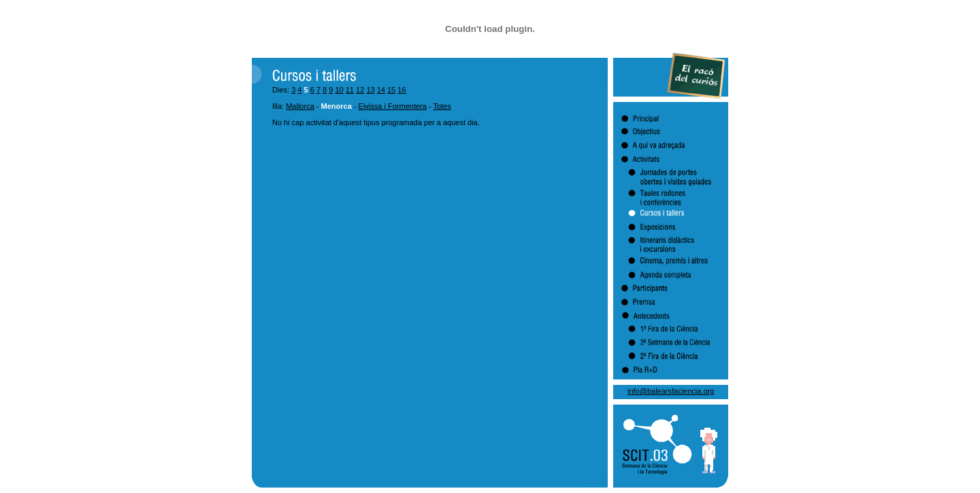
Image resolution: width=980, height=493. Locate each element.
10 (339, 90)
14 (381, 90)
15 (391, 90)
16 (402, 90)
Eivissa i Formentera (393, 106)
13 (370, 90)
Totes (442, 106)
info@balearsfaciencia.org (671, 391)
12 (360, 90)
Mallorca (300, 106)
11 (350, 90)
